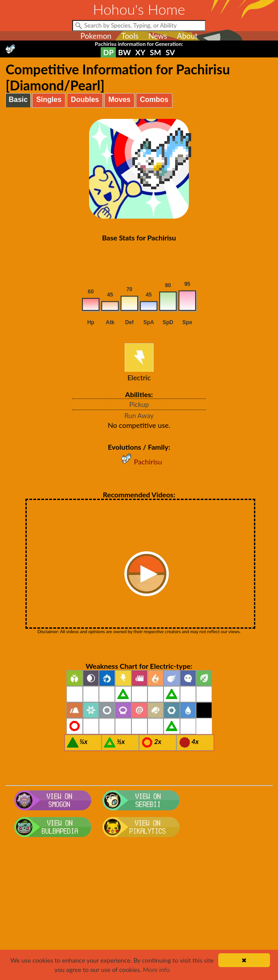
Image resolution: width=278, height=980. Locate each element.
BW (125, 52)
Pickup (139, 404)
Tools (130, 36)
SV (170, 52)
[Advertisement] (139, 912)
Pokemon (96, 36)
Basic (18, 100)
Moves (119, 100)
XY (140, 52)
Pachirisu (139, 462)
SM (155, 52)
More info (156, 970)
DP (108, 52)
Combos (154, 100)
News (158, 36)
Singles (49, 100)
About (187, 36)
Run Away (139, 415)
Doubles (85, 100)
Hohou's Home (139, 9)
